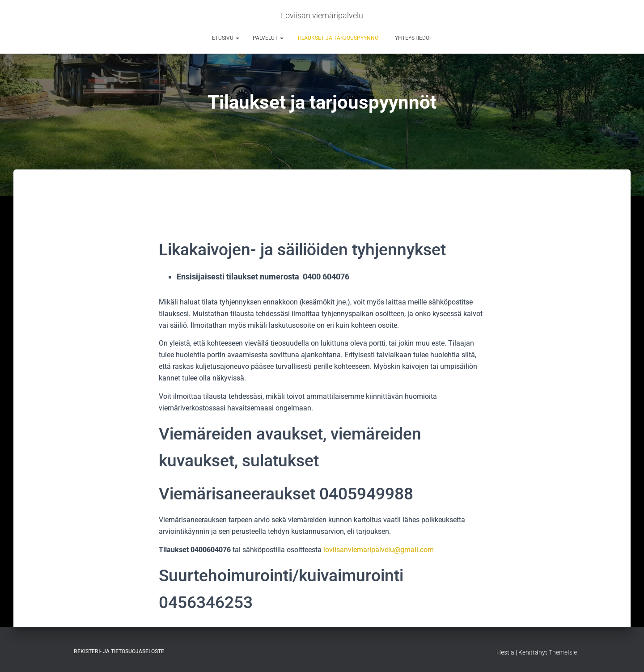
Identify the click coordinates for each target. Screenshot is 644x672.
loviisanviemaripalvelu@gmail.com (379, 550)
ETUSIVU (226, 38)
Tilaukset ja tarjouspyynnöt (339, 38)
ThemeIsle (563, 652)
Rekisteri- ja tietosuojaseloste (119, 651)
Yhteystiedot (414, 38)
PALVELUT (268, 38)
